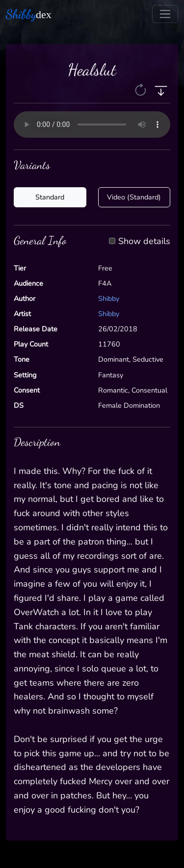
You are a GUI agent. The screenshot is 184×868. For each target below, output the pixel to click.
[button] (142, 90)
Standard (50, 197)
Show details (144, 242)
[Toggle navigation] (165, 14)
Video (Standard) (134, 197)
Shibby (109, 298)
